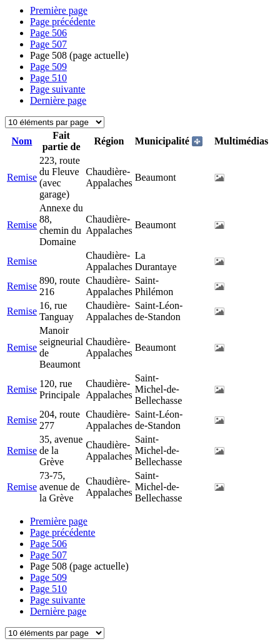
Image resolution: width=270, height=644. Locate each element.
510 (48, 78)
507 (48, 44)
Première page (59, 10)
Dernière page (58, 100)
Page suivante (57, 89)
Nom (22, 141)
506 (48, 33)
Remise (22, 177)
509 (48, 67)
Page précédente (62, 22)
